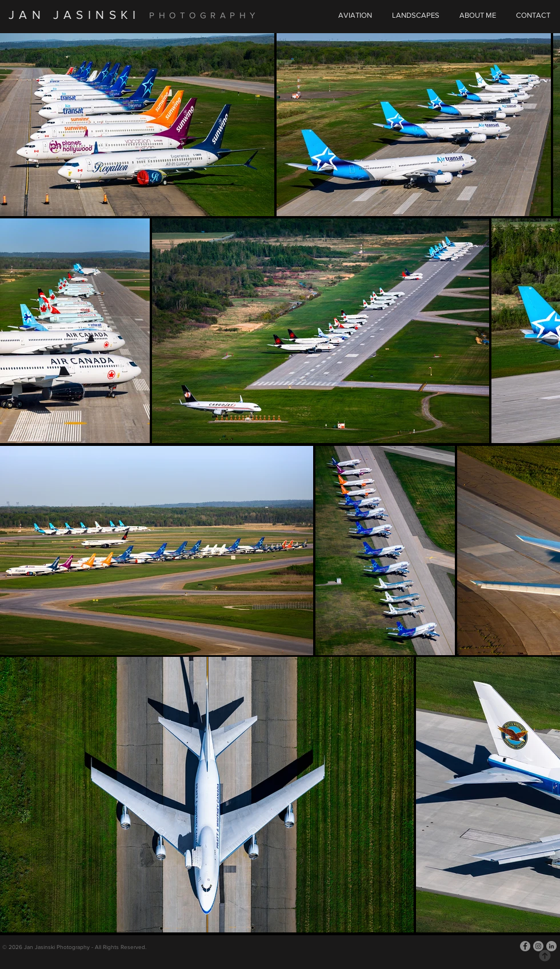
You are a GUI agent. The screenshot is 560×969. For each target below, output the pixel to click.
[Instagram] (538, 946)
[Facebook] (525, 946)
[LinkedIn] (551, 946)
